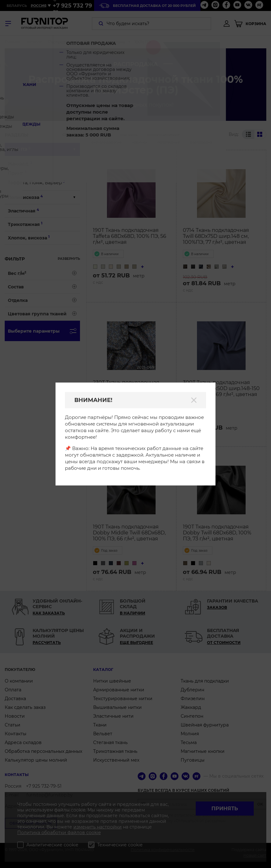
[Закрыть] (194, 400)
